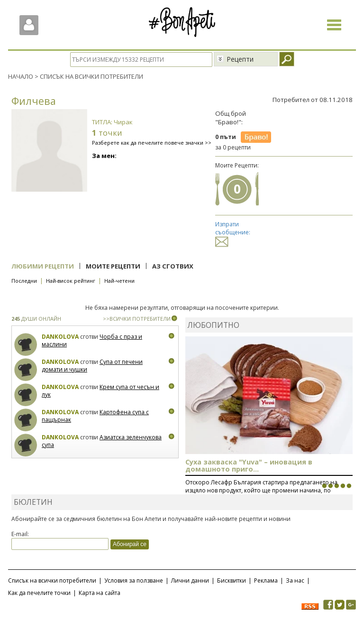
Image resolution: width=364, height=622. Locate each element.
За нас (295, 580)
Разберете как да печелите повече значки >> (152, 143)
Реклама (266, 580)
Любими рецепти (43, 266)
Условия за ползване (134, 580)
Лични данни (190, 580)
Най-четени (119, 281)
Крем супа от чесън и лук (100, 391)
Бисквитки (232, 580)
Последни (24, 281)
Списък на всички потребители (52, 580)
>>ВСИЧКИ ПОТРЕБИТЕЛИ (137, 319)
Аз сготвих (173, 266)
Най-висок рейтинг (71, 281)
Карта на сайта (100, 593)
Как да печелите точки (39, 593)
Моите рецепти (113, 266)
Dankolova (60, 337)
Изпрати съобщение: (233, 233)
